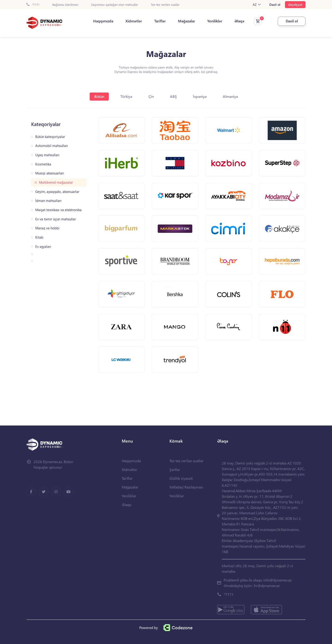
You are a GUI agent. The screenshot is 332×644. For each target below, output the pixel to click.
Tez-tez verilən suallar (165, 5)
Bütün (99, 96)
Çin (151, 96)
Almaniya (230, 96)
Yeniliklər (215, 21)
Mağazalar (187, 21)
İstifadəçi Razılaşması (186, 487)
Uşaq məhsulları (47, 155)
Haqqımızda (103, 21)
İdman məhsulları (48, 201)
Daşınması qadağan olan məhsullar (115, 5)
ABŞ (173, 96)
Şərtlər (175, 469)
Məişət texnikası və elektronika (58, 210)
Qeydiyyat (295, 4)
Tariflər (160, 21)
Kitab (39, 237)
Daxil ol (275, 5)
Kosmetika (43, 164)
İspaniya (200, 96)
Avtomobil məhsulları (52, 146)
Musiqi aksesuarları (50, 173)
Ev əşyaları (43, 247)
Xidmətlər (134, 21)
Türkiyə (126, 96)
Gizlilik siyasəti (181, 478)
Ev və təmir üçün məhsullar (56, 219)
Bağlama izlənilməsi (65, 5)
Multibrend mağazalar (56, 182)
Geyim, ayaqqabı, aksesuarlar (57, 192)
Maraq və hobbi (47, 228)
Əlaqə (239, 21)
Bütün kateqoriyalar (50, 137)
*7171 (33, 5)
